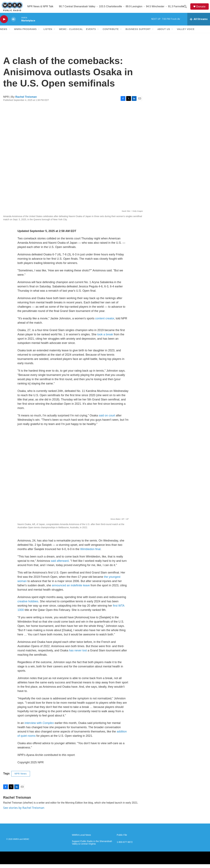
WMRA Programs (25, 33)
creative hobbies (28, 605)
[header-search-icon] (186, 8)
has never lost (78, 654)
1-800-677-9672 (125, 846)
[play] (4, 23)
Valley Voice (186, 33)
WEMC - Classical (71, 33)
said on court (107, 419)
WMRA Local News (81, 839)
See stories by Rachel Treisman (24, 811)
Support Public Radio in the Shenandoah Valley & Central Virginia (92, 846)
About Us (164, 33)
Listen (48, 33)
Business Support (138, 33)
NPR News (21, 777)
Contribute (111, 33)
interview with (39, 727)
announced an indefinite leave (71, 589)
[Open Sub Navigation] (10, 33)
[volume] (13, 23)
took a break (105, 338)
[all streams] (199, 23)
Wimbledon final (90, 553)
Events (91, 33)
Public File (122, 839)
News (4, 33)
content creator (105, 322)
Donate (202, 8)
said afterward (60, 565)
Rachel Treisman (26, 101)
